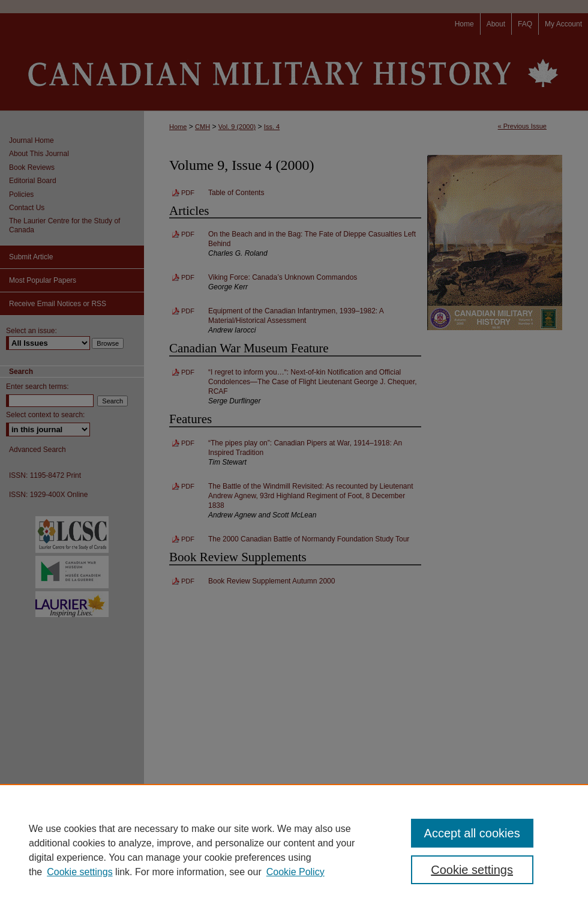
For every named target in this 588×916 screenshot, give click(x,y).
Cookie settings (79, 872)
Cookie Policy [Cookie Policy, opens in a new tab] (295, 872)
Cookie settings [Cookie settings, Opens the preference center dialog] (472, 870)
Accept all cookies (472, 833)
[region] (294, 850)
